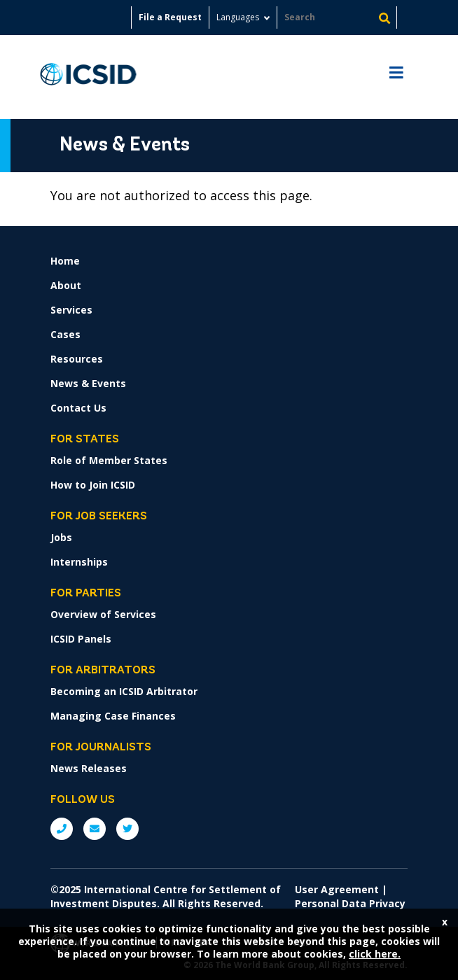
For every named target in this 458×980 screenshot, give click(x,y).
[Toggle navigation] (396, 77)
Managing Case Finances (113, 716)
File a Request (170, 17)
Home (65, 261)
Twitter (127, 829)
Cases (65, 334)
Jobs (61, 537)
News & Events (88, 383)
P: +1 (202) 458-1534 (62, 829)
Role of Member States (109, 460)
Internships (79, 562)
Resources (77, 359)
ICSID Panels (81, 639)
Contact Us (78, 408)
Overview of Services (103, 614)
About (66, 285)
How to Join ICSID (93, 485)
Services (71, 310)
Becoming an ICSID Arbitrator (124, 691)
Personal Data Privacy (350, 903)
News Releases (89, 768)
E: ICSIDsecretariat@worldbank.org (95, 829)
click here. (375, 954)
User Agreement (337, 889)
